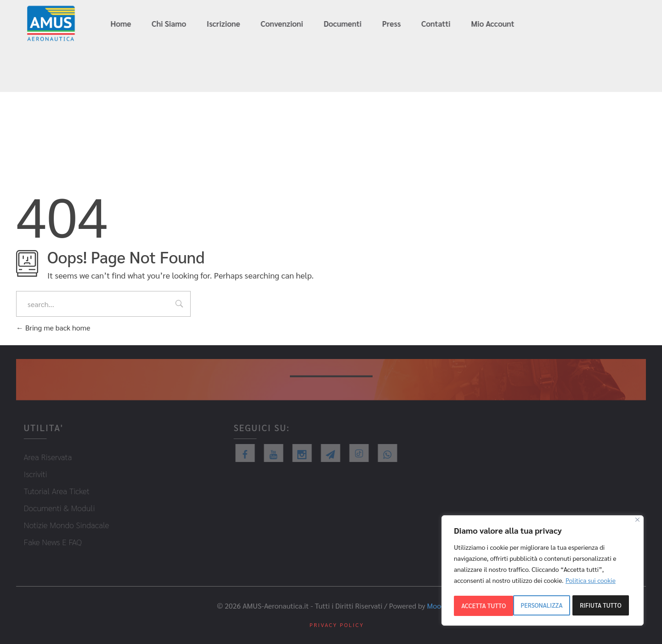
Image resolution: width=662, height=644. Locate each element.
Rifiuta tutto (541, 606)
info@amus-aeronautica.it (610, 24)
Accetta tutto (602, 606)
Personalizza (482, 606)
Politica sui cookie (591, 583)
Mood (436, 604)
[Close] (637, 522)
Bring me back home (53, 328)
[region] (543, 572)
